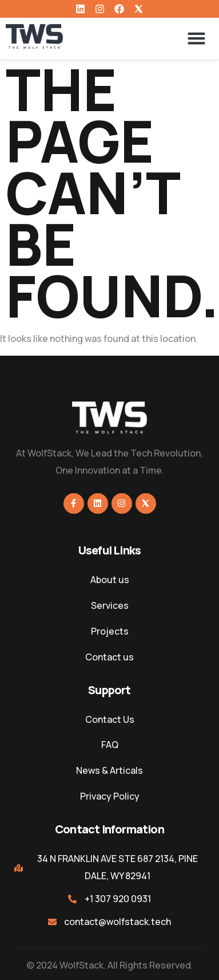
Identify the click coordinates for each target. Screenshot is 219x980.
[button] (197, 38)
